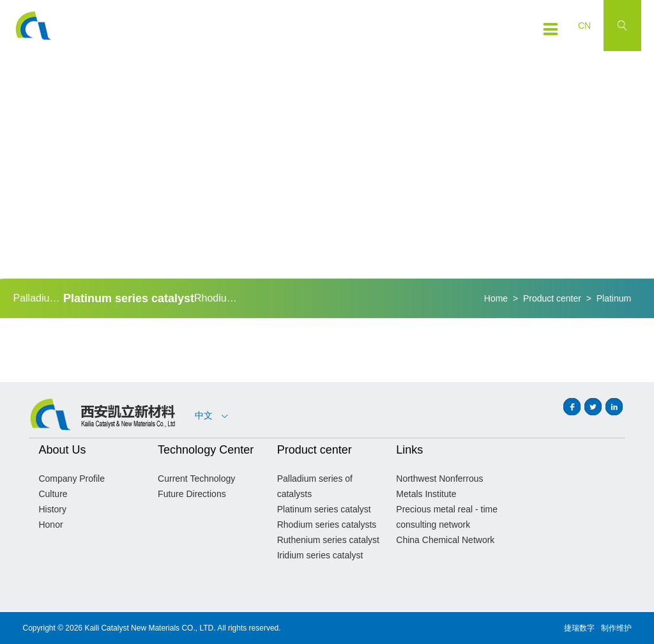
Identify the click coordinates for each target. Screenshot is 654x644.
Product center (552, 298)
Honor (50, 525)
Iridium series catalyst (320, 555)
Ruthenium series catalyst (328, 540)
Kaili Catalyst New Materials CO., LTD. (150, 628)
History (52, 509)
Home (496, 298)
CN (584, 26)
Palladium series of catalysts (38, 298)
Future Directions (192, 494)
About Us (62, 450)
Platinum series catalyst (129, 298)
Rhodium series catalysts (219, 298)
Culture (53, 494)
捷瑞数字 (579, 628)
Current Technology (196, 479)
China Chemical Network (445, 540)
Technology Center (206, 450)
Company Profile (72, 479)
